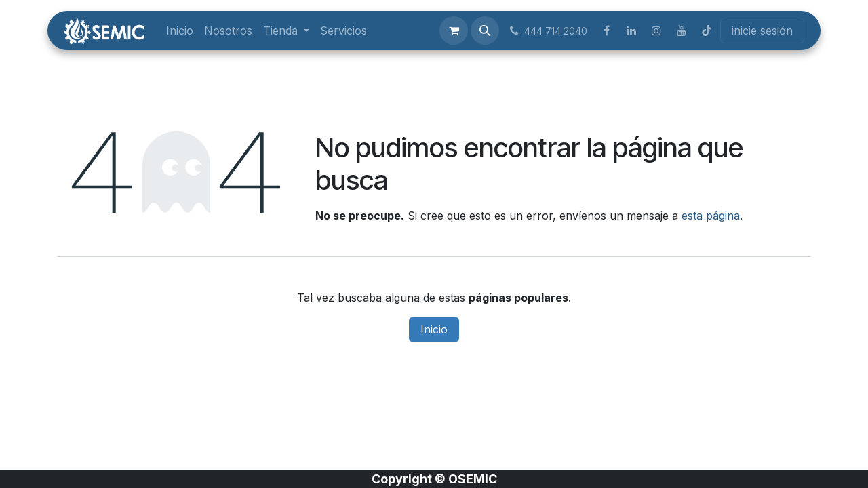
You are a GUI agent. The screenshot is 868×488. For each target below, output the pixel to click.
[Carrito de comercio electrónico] (454, 30)
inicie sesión (762, 30)
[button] (485, 30)
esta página (711, 216)
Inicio (434, 329)
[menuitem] (180, 30)
